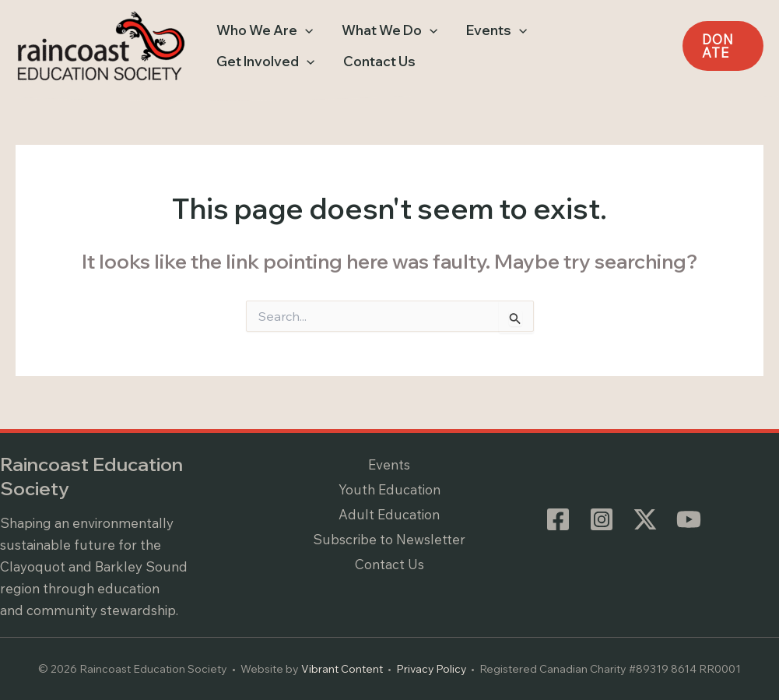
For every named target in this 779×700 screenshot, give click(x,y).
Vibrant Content (341, 669)
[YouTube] (689, 519)
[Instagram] (602, 519)
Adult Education (389, 514)
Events (389, 464)
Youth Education (389, 489)
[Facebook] (558, 519)
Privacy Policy (432, 669)
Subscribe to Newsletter (389, 539)
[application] (301, 30)
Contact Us (389, 565)
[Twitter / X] (645, 519)
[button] (261, 30)
